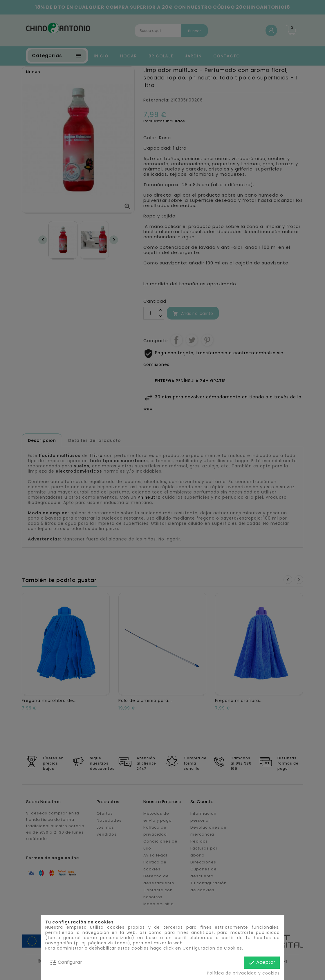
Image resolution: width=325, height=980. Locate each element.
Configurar (66, 962)
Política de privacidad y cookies (243, 973)
